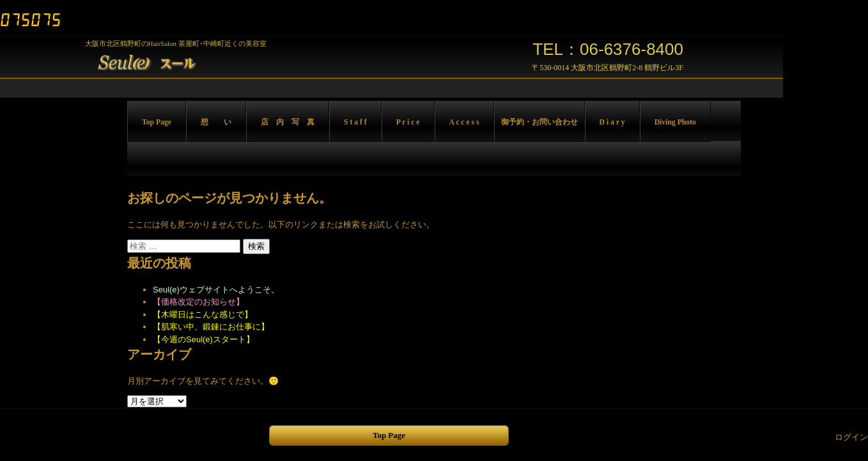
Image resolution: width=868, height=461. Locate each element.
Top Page (157, 122)
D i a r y (612, 122)
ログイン (851, 437)
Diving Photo (675, 122)
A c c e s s (464, 122)
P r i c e (408, 122)
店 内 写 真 (288, 122)
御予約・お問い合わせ (539, 122)
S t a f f (355, 122)
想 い (216, 122)
